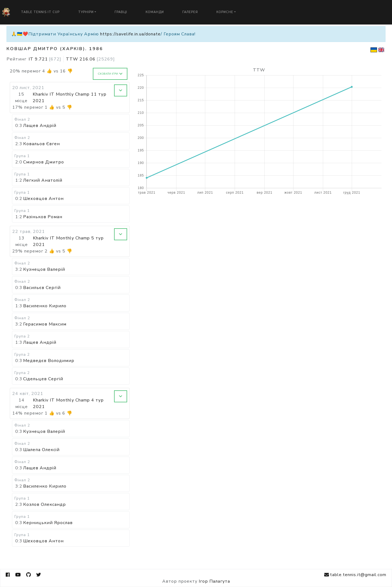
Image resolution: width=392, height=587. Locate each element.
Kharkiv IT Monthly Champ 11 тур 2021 (70, 98)
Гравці (121, 12)
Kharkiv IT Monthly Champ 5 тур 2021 (68, 241)
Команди (155, 12)
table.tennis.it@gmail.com (355, 575)
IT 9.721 (45, 59)
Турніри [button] (86, 12)
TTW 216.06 (90, 59)
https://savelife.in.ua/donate (130, 34)
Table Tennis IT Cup (40, 12)
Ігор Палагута (214, 581)
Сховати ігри (110, 74)
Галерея (190, 12)
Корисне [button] (225, 12)
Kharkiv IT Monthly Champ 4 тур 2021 (68, 403)
